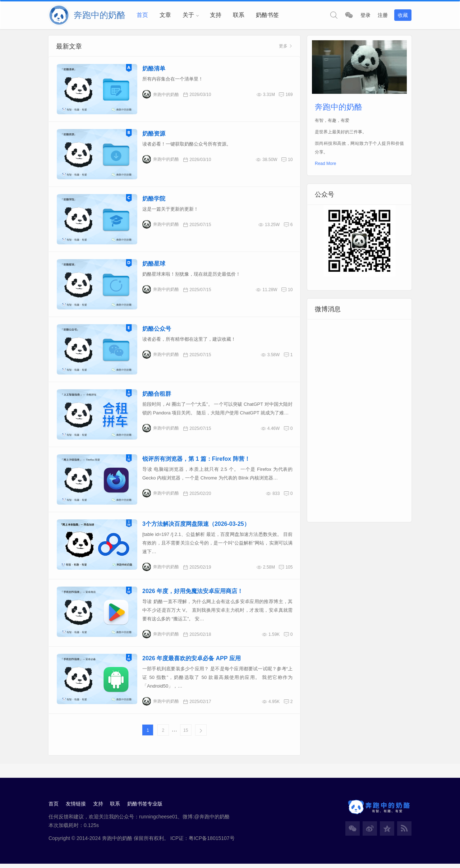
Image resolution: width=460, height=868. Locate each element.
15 (186, 734)
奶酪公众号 (157, 331)
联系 (239, 15)
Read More (325, 164)
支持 (216, 15)
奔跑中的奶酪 (161, 95)
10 (290, 160)
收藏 (403, 15)
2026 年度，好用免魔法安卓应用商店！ (193, 595)
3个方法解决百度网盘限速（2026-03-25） (196, 527)
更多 (286, 46)
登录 (365, 15)
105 (289, 571)
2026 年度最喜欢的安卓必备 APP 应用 (192, 662)
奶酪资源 (154, 134)
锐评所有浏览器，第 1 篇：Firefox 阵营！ (196, 462)
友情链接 (76, 808)
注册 (383, 15)
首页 (142, 15)
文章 (165, 15)
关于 (188, 15)
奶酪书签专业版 (145, 808)
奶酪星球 (154, 265)
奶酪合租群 (157, 396)
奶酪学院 (154, 200)
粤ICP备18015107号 (212, 842)
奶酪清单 (154, 69)
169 (289, 95)
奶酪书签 (267, 15)
